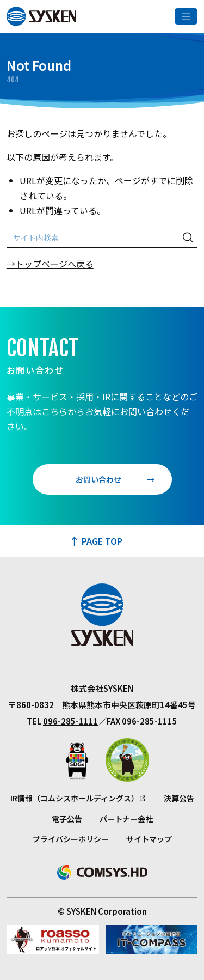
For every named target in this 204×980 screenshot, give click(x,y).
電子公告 (67, 819)
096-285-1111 (71, 721)
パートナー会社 (126, 819)
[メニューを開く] (186, 16)
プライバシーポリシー (71, 839)
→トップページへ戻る (50, 264)
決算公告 (179, 798)
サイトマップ (149, 839)
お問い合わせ (98, 479)
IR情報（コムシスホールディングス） (75, 798)
